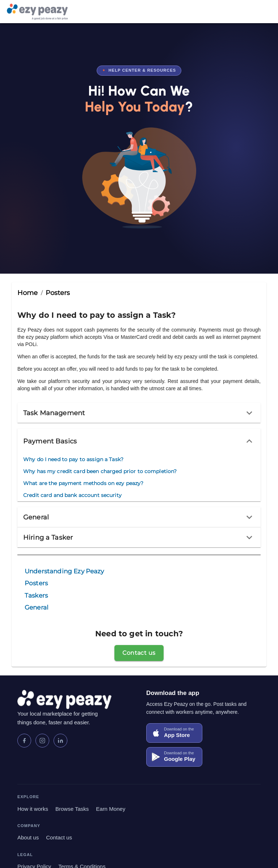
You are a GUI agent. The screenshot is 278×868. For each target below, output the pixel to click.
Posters (58, 293)
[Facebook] (24, 741)
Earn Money (111, 809)
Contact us (59, 837)
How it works (33, 809)
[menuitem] (100, 460)
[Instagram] (42, 741)
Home (28, 293)
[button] (139, 413)
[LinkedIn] (60, 741)
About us (28, 837)
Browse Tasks (72, 809)
